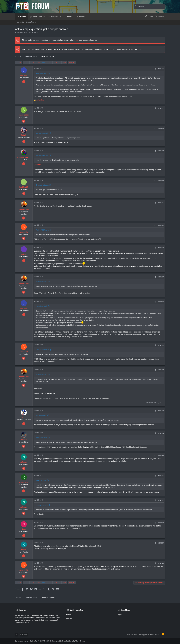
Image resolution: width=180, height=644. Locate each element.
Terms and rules (131, 635)
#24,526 (161, 203)
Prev (20, 63)
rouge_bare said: (42, 505)
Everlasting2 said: (42, 185)
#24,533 (161, 411)
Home (68, 615)
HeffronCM (21, 33)
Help (152, 635)
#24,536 (161, 476)
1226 (38, 63)
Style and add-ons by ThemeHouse (72, 641)
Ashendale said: (42, 73)
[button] (44, 17)
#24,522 (161, 108)
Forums (69, 619)
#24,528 (161, 248)
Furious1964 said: (42, 230)
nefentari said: (41, 480)
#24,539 (161, 543)
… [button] (28, 63)
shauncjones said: (42, 133)
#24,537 (161, 500)
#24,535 (161, 455)
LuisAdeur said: (41, 306)
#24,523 (161, 129)
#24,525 (161, 181)
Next (71, 63)
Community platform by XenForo (37, 641)
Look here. (38, 165)
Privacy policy (144, 635)
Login (119, 615)
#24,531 (161, 345)
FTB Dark (24, 635)
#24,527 (161, 225)
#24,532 (161, 370)
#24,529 (161, 277)
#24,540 (161, 563)
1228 (50, 63)
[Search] (149, 7)
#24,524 (161, 151)
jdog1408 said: (41, 415)
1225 (32, 63)
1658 (64, 63)
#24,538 (161, 523)
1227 (44, 63)
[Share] (155, 69)
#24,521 (161, 69)
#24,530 (161, 302)
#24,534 (161, 433)
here (77, 40)
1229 (55, 63)
